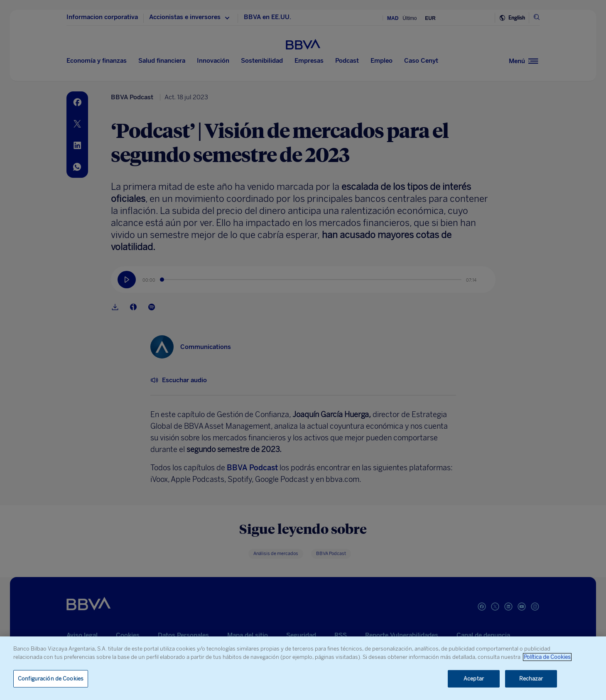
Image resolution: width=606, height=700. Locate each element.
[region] (303, 668)
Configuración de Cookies (51, 679)
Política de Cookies (547, 657)
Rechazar (531, 679)
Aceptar (474, 679)
